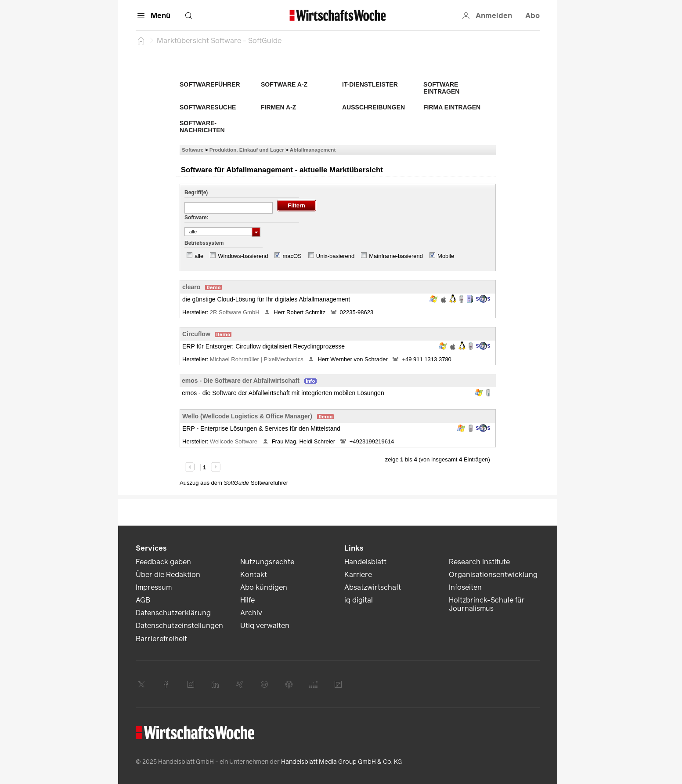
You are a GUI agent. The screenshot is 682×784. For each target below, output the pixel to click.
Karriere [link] (358, 575)
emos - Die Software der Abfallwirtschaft (241, 381)
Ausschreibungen (373, 107)
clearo (191, 287)
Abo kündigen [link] (264, 587)
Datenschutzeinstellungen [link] (179, 626)
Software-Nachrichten (202, 127)
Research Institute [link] (479, 562)
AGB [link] (143, 600)
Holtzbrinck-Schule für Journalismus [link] (487, 604)
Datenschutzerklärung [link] (173, 613)
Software (193, 150)
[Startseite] (141, 40)
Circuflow (196, 334)
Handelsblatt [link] (365, 562)
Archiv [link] (251, 613)
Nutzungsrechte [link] (267, 562)
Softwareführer (210, 84)
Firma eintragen (452, 107)
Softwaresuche (208, 107)
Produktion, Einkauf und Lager (247, 150)
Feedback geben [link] (163, 562)
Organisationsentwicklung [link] (493, 575)
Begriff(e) (196, 192)
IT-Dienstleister (370, 84)
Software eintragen (441, 88)
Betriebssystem (204, 243)
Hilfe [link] (247, 600)
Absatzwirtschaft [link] (373, 587)
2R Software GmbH (235, 312)
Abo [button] (532, 16)
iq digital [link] (359, 600)
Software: (197, 218)
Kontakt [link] (254, 575)
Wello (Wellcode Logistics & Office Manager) (247, 416)
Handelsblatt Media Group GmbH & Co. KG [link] (341, 762)
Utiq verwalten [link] (265, 626)
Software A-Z (284, 84)
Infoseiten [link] (465, 587)
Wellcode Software (235, 441)
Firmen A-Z (278, 107)
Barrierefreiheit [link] (161, 639)
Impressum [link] (154, 587)
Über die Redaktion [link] (168, 575)
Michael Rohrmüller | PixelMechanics (258, 359)
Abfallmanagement (313, 150)
